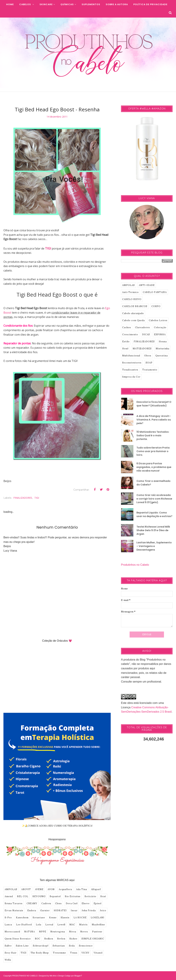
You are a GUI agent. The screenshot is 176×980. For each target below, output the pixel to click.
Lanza (8, 925)
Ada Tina (82, 889)
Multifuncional (131, 356)
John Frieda (89, 910)
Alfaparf (96, 889)
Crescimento (130, 334)
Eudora (32, 910)
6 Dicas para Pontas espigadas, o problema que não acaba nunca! (154, 467)
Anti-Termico (130, 292)
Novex (84, 932)
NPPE (43, 932)
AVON (51, 889)
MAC (72, 925)
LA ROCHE (80, 918)
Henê (125, 349)
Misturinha (163, 349)
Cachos (127, 327)
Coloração (160, 327)
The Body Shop (40, 953)
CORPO (156, 306)
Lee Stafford (24, 925)
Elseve (86, 903)
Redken (49, 939)
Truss (74, 953)
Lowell (61, 925)
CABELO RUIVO (132, 299)
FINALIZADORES (23, 498)
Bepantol (55, 896)
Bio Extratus (73, 896)
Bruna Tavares (14, 903)
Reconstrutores (132, 363)
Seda (72, 946)
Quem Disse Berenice (18, 939)
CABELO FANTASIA (155, 292)
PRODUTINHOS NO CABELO (25, 976)
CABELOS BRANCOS (135, 306)
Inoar (74, 910)
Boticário (90, 896)
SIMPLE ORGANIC (93, 939)
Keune (53, 918)
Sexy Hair (11, 953)
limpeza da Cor (131, 377)
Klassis (65, 918)
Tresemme (59, 953)
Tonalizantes (130, 370)
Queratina (162, 356)
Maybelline (98, 925)
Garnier (45, 910)
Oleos (148, 356)
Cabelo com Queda (133, 320)
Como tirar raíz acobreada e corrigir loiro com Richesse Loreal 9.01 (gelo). (154, 499)
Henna (163, 342)
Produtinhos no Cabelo (135, 565)
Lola (39, 925)
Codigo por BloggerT (73, 976)
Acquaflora (65, 889)
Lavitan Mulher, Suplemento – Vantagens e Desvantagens (154, 546)
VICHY (86, 953)
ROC (38, 939)
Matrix (83, 925)
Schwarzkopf (41, 946)
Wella (8, 960)
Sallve (8, 946)
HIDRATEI (60, 910)
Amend (9, 896)
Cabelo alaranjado (133, 313)
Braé (103, 896)
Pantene (97, 932)
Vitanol (98, 953)
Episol (98, 903)
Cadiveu (46, 903)
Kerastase (39, 918)
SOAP (149, 363)
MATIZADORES (142, 349)
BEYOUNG (39, 896)
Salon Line (22, 946)
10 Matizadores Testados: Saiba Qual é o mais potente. (153, 435)
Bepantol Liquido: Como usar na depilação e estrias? (154, 514)
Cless (58, 903)
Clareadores (142, 327)
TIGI (48, 248)
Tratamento (150, 370)
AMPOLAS (11, 889)
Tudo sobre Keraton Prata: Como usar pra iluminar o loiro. (153, 451)
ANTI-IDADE (147, 285)
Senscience (86, 946)
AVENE (39, 889)
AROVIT (26, 889)
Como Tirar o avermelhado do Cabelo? (153, 483)
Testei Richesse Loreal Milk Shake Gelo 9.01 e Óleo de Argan (153, 530)
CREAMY (32, 903)
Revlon (61, 939)
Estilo (126, 342)
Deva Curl (72, 903)
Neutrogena (58, 932)
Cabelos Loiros (158, 320)
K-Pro (8, 918)
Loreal (49, 925)
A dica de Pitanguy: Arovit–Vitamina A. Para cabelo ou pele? (154, 420)
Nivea (73, 932)
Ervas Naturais (14, 910)
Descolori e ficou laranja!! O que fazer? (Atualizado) (154, 404)
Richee (73, 939)
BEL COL (23, 896)
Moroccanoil (12, 932)
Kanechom (22, 918)
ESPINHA (160, 334)
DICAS (146, 334)
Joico (103, 910)
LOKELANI (98, 918)
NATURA (30, 932)
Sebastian (59, 946)
